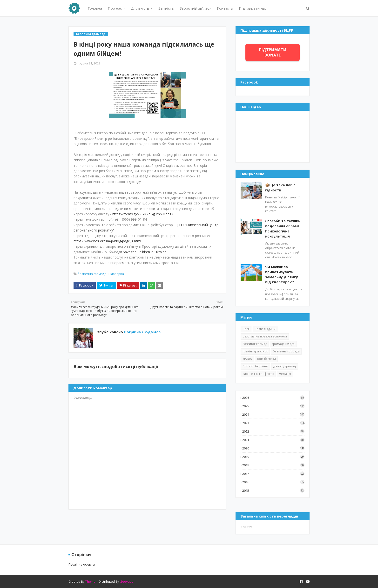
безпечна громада (92, 274)
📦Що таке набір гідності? (280, 188)
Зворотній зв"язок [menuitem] (195, 8)
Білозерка (116, 274)
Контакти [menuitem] (225, 8)
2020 (273, 448)
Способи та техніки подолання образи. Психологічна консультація (283, 229)
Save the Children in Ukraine (145, 252)
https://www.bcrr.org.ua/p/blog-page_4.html (107, 241)
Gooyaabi (127, 581)
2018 (273, 465)
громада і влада (283, 344)
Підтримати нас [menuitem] (253, 8)
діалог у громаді (285, 366)
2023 (273, 423)
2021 (273, 440)
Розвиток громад (255, 344)
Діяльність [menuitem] (140, 8)
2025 (273, 406)
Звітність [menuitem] (166, 8)
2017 (273, 474)
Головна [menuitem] (95, 8)
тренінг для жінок (255, 351)
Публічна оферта (82, 564)
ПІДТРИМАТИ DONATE (273, 52)
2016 (273, 482)
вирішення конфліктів (258, 374)
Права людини (265, 329)
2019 (273, 457)
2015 (273, 490)
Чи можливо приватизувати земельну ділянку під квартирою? (282, 274)
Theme (90, 581)
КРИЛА (247, 359)
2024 (273, 414)
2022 (273, 431)
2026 (273, 398)
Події (246, 329)
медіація (285, 374)
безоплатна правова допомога (265, 336)
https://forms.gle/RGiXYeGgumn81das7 (143, 214)
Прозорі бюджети (255, 366)
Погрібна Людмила (142, 332)
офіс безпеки (266, 359)
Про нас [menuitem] (115, 8)
